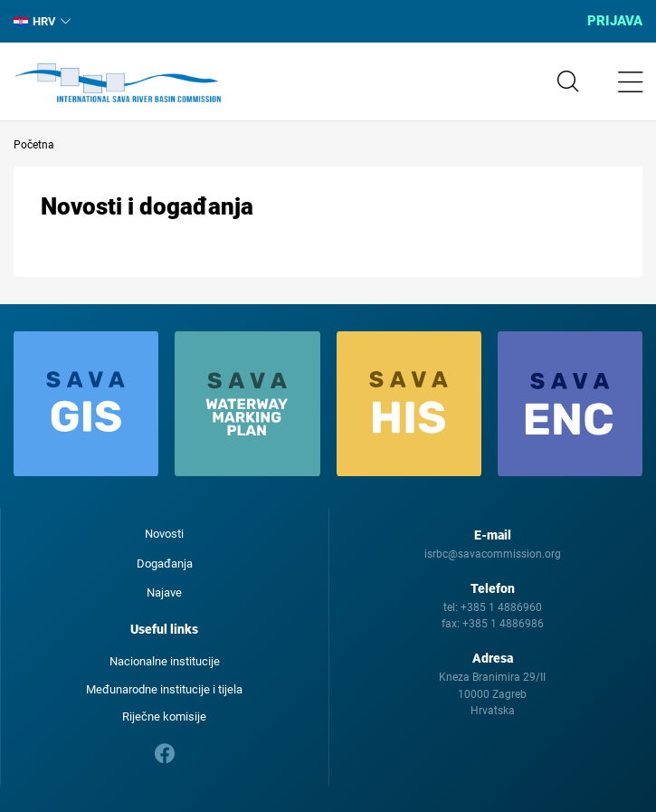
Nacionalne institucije (165, 661)
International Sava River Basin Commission (117, 83)
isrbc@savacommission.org (493, 554)
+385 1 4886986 (503, 624)
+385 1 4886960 (501, 607)
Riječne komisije (164, 716)
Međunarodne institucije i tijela (164, 689)
